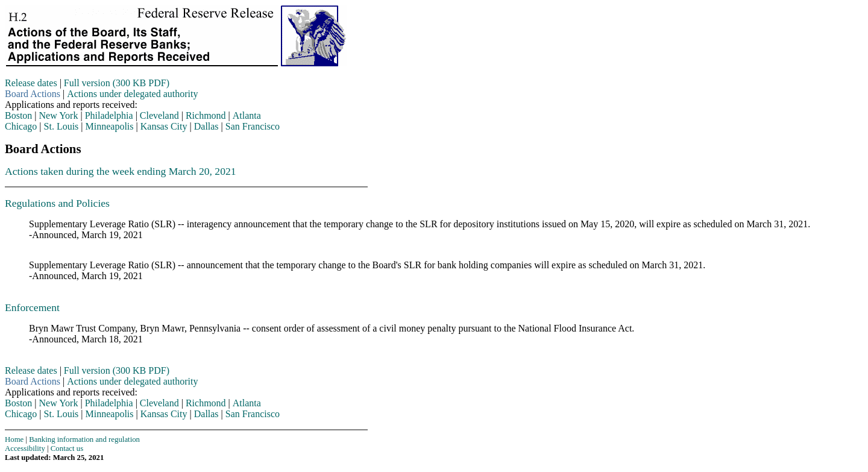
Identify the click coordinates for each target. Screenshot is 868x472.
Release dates (31, 83)
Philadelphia (109, 115)
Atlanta (247, 115)
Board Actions (33, 94)
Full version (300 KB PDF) (117, 83)
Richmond (206, 115)
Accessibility (25, 448)
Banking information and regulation (84, 439)
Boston (18, 115)
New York (59, 115)
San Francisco (253, 126)
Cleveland (159, 115)
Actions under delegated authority (132, 94)
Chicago (21, 126)
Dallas (206, 126)
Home (14, 439)
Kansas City (164, 126)
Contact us (67, 448)
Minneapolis (110, 126)
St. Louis (61, 126)
